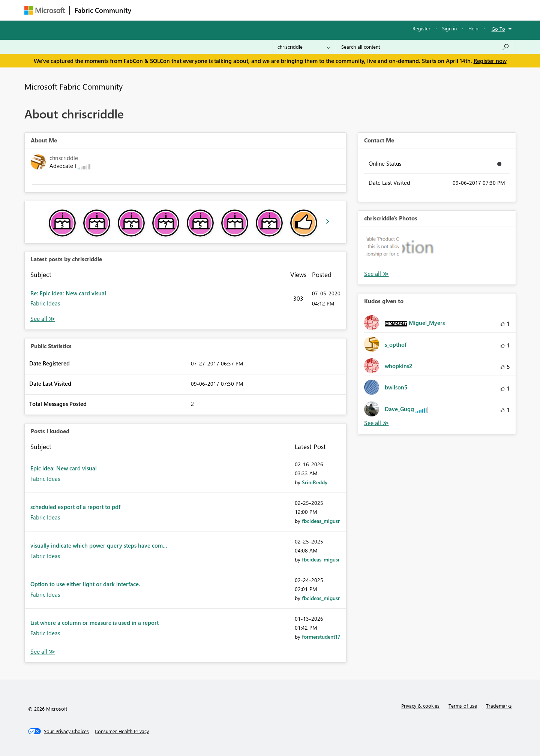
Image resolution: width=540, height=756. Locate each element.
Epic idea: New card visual (64, 468)
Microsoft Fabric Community (73, 86)
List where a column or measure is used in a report (94, 623)
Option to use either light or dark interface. (85, 584)
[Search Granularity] (304, 47)
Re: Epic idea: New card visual (68, 293)
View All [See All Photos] (376, 274)
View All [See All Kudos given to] (376, 423)
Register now (490, 61)
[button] (382, 251)
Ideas (212, 10)
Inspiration (181, 10)
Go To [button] (498, 29)
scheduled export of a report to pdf (75, 507)
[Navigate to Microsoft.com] (45, 10)
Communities (245, 10)
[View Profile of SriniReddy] (315, 482)
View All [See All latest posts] (43, 319)
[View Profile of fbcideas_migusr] (321, 521)
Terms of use (463, 706)
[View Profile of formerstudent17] (321, 637)
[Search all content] (425, 47)
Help (473, 28)
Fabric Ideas (45, 303)
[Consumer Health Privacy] (122, 731)
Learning (308, 10)
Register (421, 28)
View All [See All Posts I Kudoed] (43, 652)
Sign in (449, 28)
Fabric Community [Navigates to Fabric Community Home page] (103, 10)
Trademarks (499, 706)
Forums (148, 10)
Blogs (279, 10)
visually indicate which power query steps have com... (99, 545)
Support (340, 10)
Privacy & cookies (420, 706)
